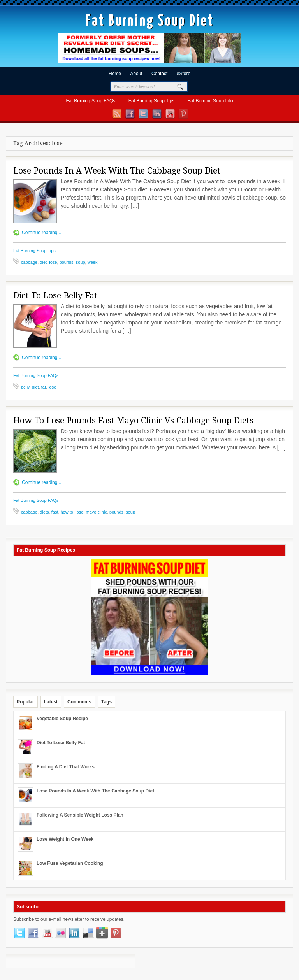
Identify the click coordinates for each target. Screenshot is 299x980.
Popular (26, 702)
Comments (79, 702)
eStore (184, 74)
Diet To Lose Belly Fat (55, 295)
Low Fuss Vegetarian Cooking (70, 863)
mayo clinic (96, 512)
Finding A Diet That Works (66, 767)
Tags (106, 702)
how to (67, 512)
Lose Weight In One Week (65, 839)
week (93, 262)
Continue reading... (41, 233)
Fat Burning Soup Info (210, 101)
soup (81, 262)
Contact (159, 74)
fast (55, 512)
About (136, 74)
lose (53, 262)
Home (115, 74)
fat (44, 387)
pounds (67, 262)
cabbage (29, 262)
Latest (51, 702)
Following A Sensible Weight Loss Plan (80, 815)
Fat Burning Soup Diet (150, 21)
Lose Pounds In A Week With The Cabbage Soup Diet (117, 171)
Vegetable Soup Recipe (62, 719)
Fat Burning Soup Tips (152, 101)
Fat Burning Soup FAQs (91, 101)
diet (43, 262)
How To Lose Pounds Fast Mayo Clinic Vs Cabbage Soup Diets (133, 420)
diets (44, 512)
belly (25, 387)
